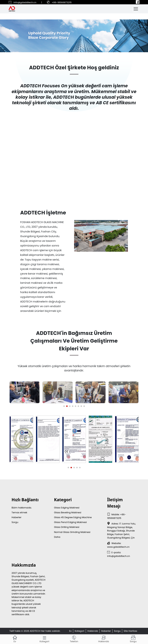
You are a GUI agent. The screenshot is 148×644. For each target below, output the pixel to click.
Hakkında (93, 631)
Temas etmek (19, 512)
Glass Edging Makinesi (67, 508)
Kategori (79, 631)
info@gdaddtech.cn (25, 2)
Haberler (17, 517)
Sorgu (15, 522)
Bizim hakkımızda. (22, 508)
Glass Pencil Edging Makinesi (70, 522)
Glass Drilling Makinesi (67, 527)
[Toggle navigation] (136, 9)
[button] (64, 406)
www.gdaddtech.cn (118, 547)
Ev (70, 631)
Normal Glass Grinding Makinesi (72, 532)
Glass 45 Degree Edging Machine (73, 517)
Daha (57, 537)
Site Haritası (130, 631)
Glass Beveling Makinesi (68, 512)
